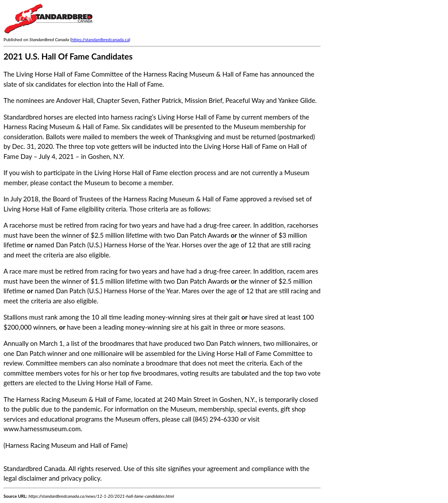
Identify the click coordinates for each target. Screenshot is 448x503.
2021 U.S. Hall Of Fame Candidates (68, 56)
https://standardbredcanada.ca (100, 39)
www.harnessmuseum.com (42, 429)
